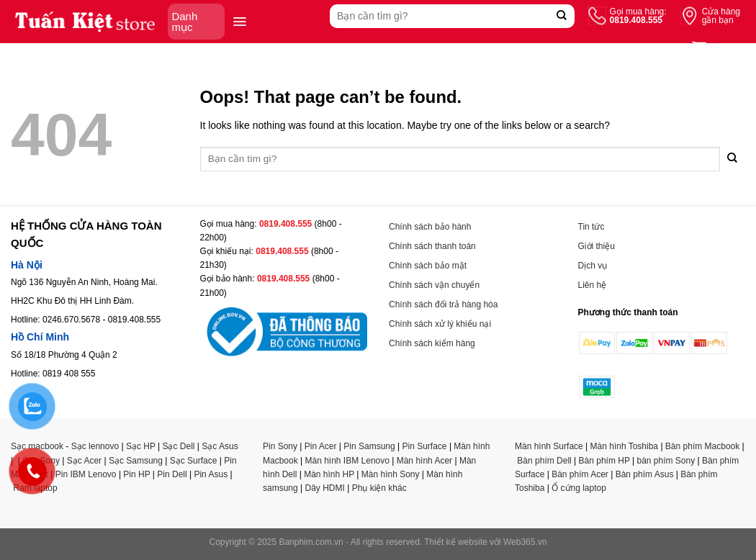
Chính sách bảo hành (430, 227)
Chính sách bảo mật (428, 266)
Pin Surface (425, 446)
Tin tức (591, 227)
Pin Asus (211, 474)
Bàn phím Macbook (702, 446)
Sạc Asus (220, 446)
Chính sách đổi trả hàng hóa (443, 304)
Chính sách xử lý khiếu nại (440, 324)
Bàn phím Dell (544, 461)
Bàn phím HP (604, 461)
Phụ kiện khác (379, 488)
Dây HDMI (325, 488)
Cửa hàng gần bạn (721, 16)
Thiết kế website (455, 542)
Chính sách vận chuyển (434, 285)
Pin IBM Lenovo (86, 474)
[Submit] (562, 16)
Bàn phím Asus (645, 474)
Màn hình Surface (549, 446)
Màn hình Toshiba (625, 446)
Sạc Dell (178, 446)
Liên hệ (593, 285)
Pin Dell (172, 474)
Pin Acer (321, 446)
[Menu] (239, 22)
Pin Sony (280, 446)
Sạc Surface (194, 461)
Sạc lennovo (95, 446)
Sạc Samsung (136, 461)
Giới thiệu (597, 246)
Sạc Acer (84, 461)
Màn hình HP (329, 474)
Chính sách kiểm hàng (432, 343)
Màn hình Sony (391, 474)
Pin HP (136, 474)
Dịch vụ (593, 266)
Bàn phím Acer (580, 474)
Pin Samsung (369, 446)
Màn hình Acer (424, 461)
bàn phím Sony (666, 461)
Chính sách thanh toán (432, 246)
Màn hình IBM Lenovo (347, 461)
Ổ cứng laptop (579, 488)
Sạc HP (141, 446)
